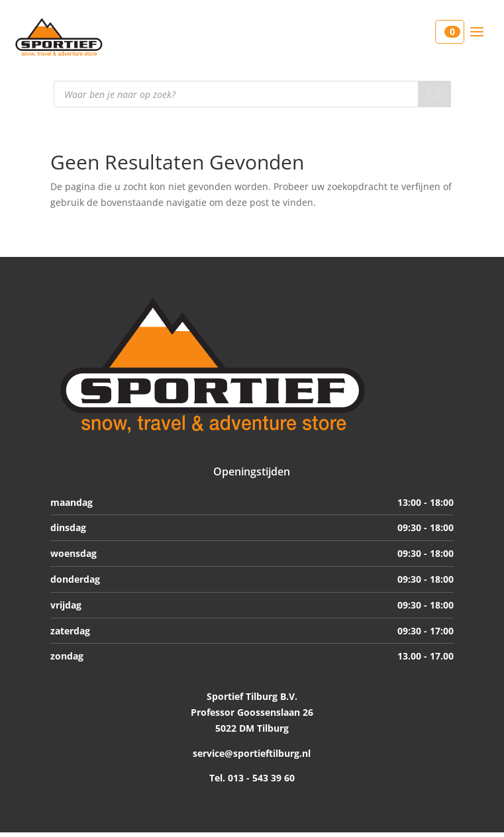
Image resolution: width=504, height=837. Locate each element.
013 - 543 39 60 (260, 778)
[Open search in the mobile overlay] (252, 94)
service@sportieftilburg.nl (252, 753)
